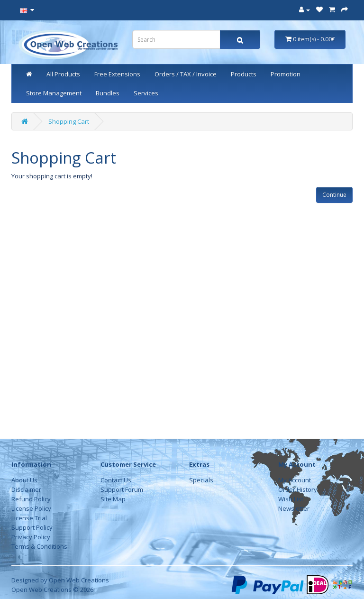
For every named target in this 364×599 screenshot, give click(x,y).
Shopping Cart (69, 121)
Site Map (113, 499)
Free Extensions (117, 74)
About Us (24, 480)
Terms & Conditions (39, 546)
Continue (334, 195)
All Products (63, 74)
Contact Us (116, 480)
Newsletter (294, 508)
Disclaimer (26, 489)
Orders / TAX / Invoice (186, 74)
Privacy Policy (31, 537)
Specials (201, 480)
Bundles (108, 93)
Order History (298, 489)
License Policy (31, 508)
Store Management (54, 93)
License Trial (29, 518)
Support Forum (122, 489)
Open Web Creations (79, 580)
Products (244, 74)
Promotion (286, 74)
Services (146, 93)
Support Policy (32, 527)
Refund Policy (31, 499)
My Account (295, 480)
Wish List (291, 499)
